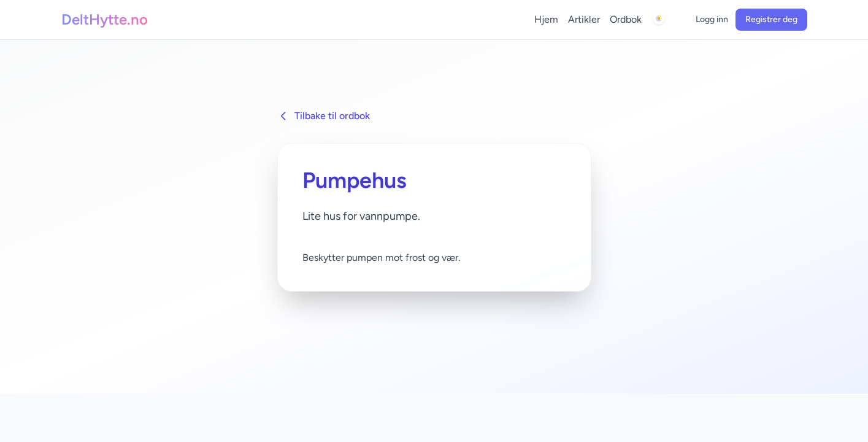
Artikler (584, 19)
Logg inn (712, 19)
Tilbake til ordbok (324, 116)
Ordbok (626, 19)
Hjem (546, 19)
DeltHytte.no (105, 19)
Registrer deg (771, 19)
